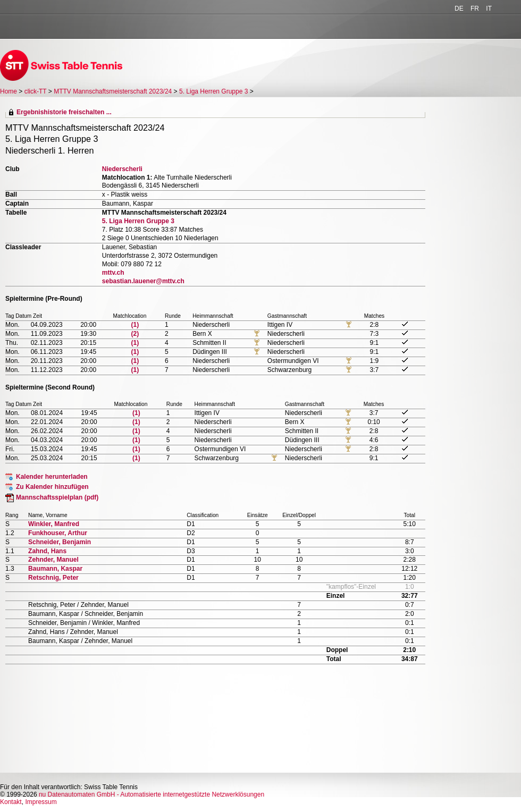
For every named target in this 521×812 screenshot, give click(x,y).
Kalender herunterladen (52, 477)
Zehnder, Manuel (53, 560)
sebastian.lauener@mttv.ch (143, 281)
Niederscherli (122, 169)
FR (475, 9)
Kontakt (11, 802)
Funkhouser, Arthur (58, 533)
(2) (135, 334)
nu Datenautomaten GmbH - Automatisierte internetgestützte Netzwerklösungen (152, 794)
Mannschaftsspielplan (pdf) (57, 497)
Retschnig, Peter (53, 578)
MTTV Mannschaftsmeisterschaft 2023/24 (113, 91)
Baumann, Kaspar (55, 569)
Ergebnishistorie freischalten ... (64, 112)
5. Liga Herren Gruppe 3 (213, 91)
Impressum (41, 802)
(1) (135, 325)
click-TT (36, 91)
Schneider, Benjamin (60, 542)
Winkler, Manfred (54, 524)
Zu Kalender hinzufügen (52, 487)
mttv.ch (113, 273)
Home (9, 91)
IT (489, 9)
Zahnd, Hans (47, 551)
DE (459, 9)
